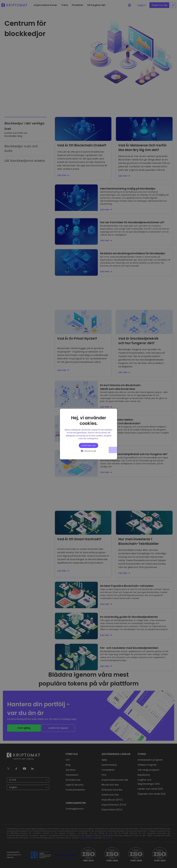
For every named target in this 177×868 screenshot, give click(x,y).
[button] (88, 451)
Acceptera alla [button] (88, 445)
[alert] (88, 434)
